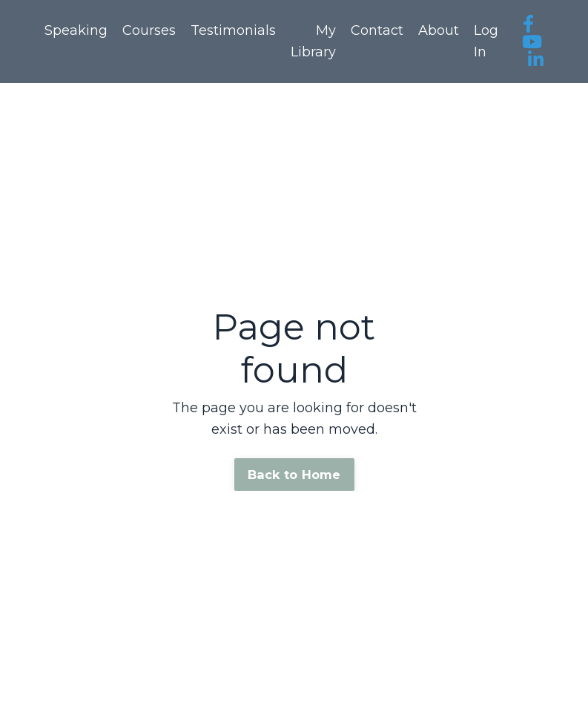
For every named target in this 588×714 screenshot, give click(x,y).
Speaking (76, 30)
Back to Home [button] (294, 475)
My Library (313, 41)
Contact (377, 30)
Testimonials (233, 30)
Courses (149, 30)
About (439, 30)
